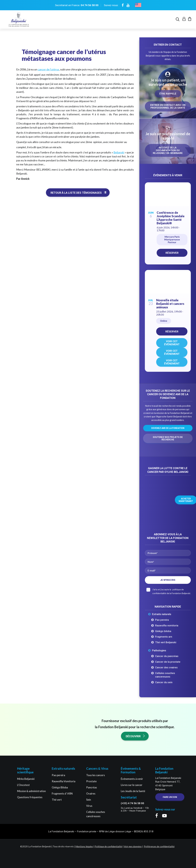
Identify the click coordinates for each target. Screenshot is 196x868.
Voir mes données (133, 846)
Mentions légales (84, 846)
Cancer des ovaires (166, 668)
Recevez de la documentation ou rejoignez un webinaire (168, 151)
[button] (178, 21)
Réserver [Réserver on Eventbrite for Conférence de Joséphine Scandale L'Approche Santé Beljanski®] (172, 253)
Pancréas (92, 787)
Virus (89, 806)
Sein (89, 800)
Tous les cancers (96, 775)
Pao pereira (162, 620)
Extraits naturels (162, 614)
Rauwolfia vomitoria (167, 626)
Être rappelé (168, 94)
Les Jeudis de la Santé (133, 791)
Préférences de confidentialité (159, 846)
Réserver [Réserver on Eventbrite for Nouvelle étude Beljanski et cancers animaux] (172, 332)
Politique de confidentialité (108, 846)
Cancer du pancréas (167, 656)
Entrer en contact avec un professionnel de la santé (168, 107)
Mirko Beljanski (26, 779)
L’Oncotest (23, 785)
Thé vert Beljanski (166, 642)
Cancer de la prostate (168, 662)
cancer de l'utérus (48, 70)
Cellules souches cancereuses (165, 675)
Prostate (91, 781)
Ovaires (91, 794)
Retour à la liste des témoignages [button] (78, 193)
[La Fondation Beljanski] (18, 21)
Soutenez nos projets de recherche (168, 439)
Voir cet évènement (172, 343)
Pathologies (159, 651)
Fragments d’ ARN (62, 794)
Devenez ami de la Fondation (168, 428)
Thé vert (57, 800)
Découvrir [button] (136, 736)
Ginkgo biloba (163, 631)
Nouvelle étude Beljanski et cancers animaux (170, 304)
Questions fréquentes (30, 797)
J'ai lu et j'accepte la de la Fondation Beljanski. (169, 591)
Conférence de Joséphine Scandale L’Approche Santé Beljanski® (171, 218)
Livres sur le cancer (132, 785)
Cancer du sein (164, 682)
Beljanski (119, 153)
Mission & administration (31, 791)
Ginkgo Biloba (60, 787)
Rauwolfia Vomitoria (64, 781)
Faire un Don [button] (170, 797)
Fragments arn (164, 637)
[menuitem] (178, 21)
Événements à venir (132, 779)
